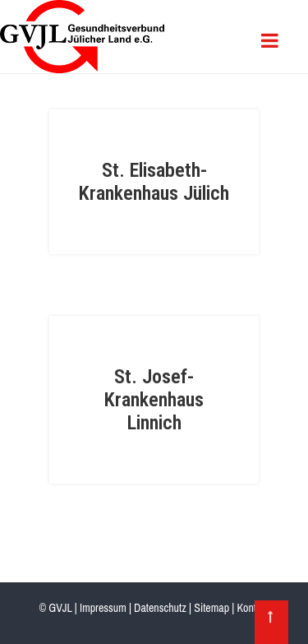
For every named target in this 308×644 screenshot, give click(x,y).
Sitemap (211, 608)
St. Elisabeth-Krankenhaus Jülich (154, 182)
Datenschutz (160, 608)
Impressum (103, 608)
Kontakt (253, 608)
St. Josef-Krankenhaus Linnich (154, 400)
